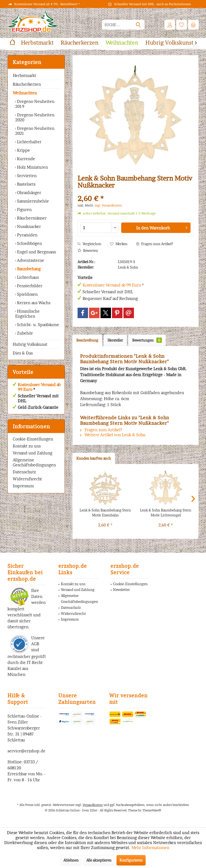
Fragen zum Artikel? (155, 244)
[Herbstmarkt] (37, 43)
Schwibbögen (29, 243)
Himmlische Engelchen (27, 314)
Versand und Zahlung (33, 453)
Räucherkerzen (27, 84)
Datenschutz (24, 472)
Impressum (23, 486)
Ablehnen (71, 860)
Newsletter (121, 590)
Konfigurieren (131, 860)
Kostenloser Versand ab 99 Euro (39, 387)
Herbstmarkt (24, 75)
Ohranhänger (29, 193)
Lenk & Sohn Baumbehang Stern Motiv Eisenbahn (105, 513)
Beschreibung (87, 340)
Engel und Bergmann (36, 252)
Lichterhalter (29, 142)
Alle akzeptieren (99, 860)
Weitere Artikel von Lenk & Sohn (113, 435)
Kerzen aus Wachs (33, 303)
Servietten (26, 176)
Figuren (24, 210)
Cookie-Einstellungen (33, 439)
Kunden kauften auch (94, 458)
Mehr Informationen (150, 848)
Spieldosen (27, 294)
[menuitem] (193, 25)
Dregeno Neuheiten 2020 (35, 117)
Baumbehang (28, 269)
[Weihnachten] (122, 43)
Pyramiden (27, 235)
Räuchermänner (31, 218)
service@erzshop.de (26, 751)
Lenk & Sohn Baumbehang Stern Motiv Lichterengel (166, 513)
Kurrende (26, 159)
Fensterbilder (29, 286)
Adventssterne (30, 260)
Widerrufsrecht (27, 479)
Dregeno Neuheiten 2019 (35, 104)
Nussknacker (28, 226)
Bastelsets (26, 184)
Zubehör (24, 333)
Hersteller (115, 340)
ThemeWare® (152, 810)
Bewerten (88, 251)
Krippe (23, 150)
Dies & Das (23, 353)
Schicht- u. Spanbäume (38, 325)
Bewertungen (147, 340)
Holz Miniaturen (32, 167)
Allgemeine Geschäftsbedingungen (34, 462)
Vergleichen (89, 244)
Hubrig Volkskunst (30, 344)
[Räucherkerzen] (80, 43)
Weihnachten (25, 93)
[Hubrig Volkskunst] (169, 43)
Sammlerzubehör (32, 201)
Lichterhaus (27, 277)
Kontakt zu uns (27, 446)
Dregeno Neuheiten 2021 (35, 131)
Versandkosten (93, 805)
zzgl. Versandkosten (108, 205)
